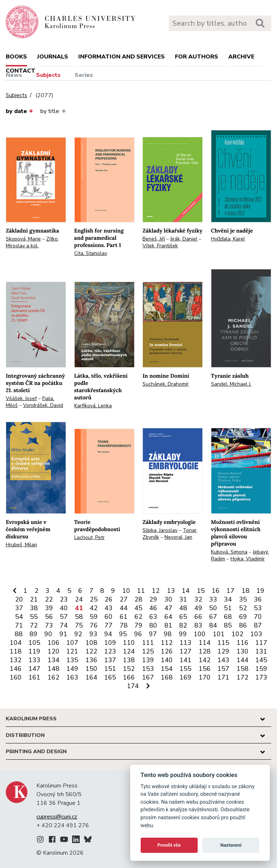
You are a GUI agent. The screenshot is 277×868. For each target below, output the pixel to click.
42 (94, 608)
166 (129, 677)
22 (49, 599)
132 (16, 660)
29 (153, 599)
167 (148, 677)
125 (148, 651)
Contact (21, 71)
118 (16, 651)
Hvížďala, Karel (228, 239)
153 (148, 669)
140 (167, 660)
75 (79, 625)
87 (258, 625)
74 (64, 625)
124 (129, 651)
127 (186, 651)
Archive (241, 57)
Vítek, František (160, 246)
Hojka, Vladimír (248, 559)
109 (110, 643)
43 (109, 608)
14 (186, 591)
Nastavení (231, 845)
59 (94, 617)
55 (34, 617)
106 (54, 643)
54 (19, 617)
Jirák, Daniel (184, 239)
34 (228, 599)
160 (16, 677)
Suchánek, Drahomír (166, 384)
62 (138, 617)
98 (168, 634)
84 (213, 625)
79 (138, 625)
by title (53, 111)
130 (243, 651)
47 (168, 608)
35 (243, 599)
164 (91, 677)
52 (243, 608)
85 (228, 625)
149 (72, 669)
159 (261, 669)
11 (141, 591)
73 (49, 625)
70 (258, 617)
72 (34, 625)
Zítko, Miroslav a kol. (32, 242)
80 (153, 625)
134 (54, 660)
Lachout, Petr (89, 537)
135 (72, 660)
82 (183, 625)
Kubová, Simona (229, 552)
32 (198, 599)
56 (49, 617)
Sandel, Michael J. (231, 384)
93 (93, 634)
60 (109, 617)
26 (109, 599)
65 (183, 617)
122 (91, 651)
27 (124, 599)
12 (156, 591)
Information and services (122, 57)
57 (64, 617)
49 (198, 608)
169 (186, 677)
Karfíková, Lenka (93, 406)
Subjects (48, 75)
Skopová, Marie (23, 239)
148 (54, 669)
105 (34, 643)
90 (48, 634)
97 (153, 634)
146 (16, 669)
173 (261, 677)
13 (171, 591)
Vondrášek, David (43, 405)
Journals (53, 57)
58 (79, 617)
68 (228, 617)
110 (129, 643)
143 (223, 660)
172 (243, 677)
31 (183, 599)
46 (153, 608)
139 (148, 660)
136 (91, 660)
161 (34, 677)
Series (84, 75)
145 (261, 660)
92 (78, 634)
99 (183, 634)
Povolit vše (169, 845)
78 (124, 625)
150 (91, 669)
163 (72, 677)
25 (94, 599)
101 (219, 634)
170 (205, 677)
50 (213, 608)
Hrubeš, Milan (21, 545)
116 (243, 643)
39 (49, 608)
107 (72, 643)
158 (243, 669)
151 (110, 669)
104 (16, 643)
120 (54, 651)
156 (205, 669)
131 (261, 651)
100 (200, 634)
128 (205, 651)
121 (72, 651)
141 (186, 660)
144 (243, 660)
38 (34, 608)
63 (153, 617)
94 (108, 634)
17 (230, 591)
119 (34, 651)
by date (19, 111)
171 (223, 677)
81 (168, 625)
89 (34, 634)
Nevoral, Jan (178, 537)
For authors (197, 57)
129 (223, 651)
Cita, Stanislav (91, 253)
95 (123, 634)
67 (213, 617)
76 (94, 625)
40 (64, 608)
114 (205, 643)
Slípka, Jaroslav (160, 530)
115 (223, 643)
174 (133, 686)
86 (243, 625)
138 (129, 660)
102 (238, 634)
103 (256, 634)
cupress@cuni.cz (57, 817)
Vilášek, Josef (21, 398)
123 (110, 651)
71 (19, 625)
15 (201, 591)
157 (223, 669)
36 (258, 599)
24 (79, 599)
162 (54, 677)
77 (109, 625)
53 (258, 608)
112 (167, 643)
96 (138, 634)
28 (138, 599)
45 (138, 608)
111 (148, 643)
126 (167, 651)
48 (183, 608)
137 (110, 660)
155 (186, 669)
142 (205, 660)
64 (168, 617)
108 (91, 643)
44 (124, 608)
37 (19, 608)
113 (186, 643)
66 (198, 617)
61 (124, 617)
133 (34, 660)
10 (126, 591)
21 (34, 599)
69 (243, 617)
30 (168, 599)
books (16, 57)
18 (246, 591)
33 (213, 599)
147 (34, 669)
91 (63, 634)
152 (129, 669)
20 (19, 599)
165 (110, 677)
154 (167, 669)
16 (216, 591)
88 (19, 634)
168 (167, 677)
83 (198, 625)
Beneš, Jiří (154, 239)
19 (260, 591)
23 (64, 599)
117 (261, 643)
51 (228, 608)
